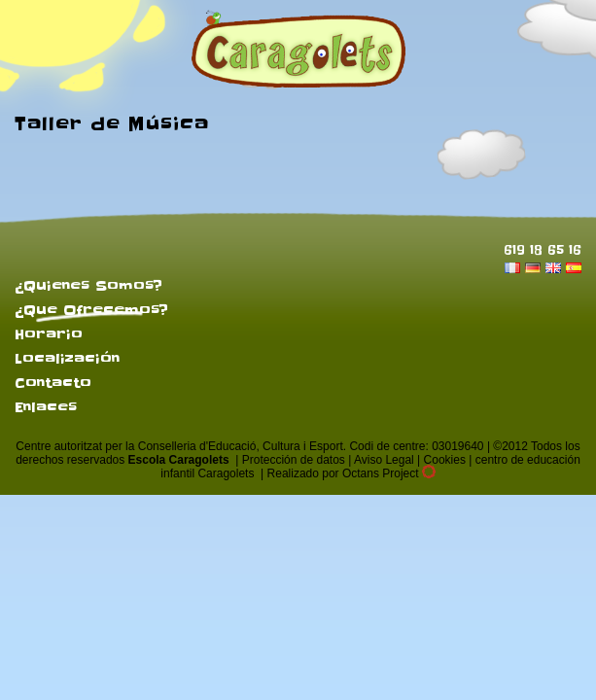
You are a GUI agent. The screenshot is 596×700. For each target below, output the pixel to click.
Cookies (445, 460)
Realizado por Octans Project (351, 473)
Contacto (53, 383)
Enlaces (46, 407)
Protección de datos (294, 460)
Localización (67, 359)
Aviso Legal (384, 460)
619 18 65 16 (543, 249)
